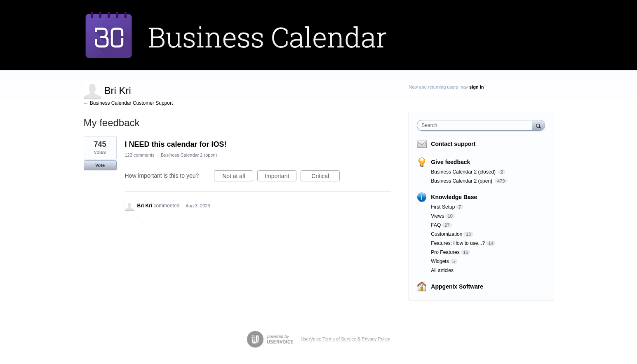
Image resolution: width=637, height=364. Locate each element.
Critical (326, 177)
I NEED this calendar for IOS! (176, 144)
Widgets (440, 261)
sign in (476, 87)
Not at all (238, 177)
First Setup (443, 207)
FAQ (436, 225)
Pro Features (445, 252)
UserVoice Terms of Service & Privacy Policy (345, 339)
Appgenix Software (457, 287)
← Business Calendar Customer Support (128, 103)
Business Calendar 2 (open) (189, 155)
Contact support (453, 144)
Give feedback (450, 162)
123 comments (140, 155)
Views (437, 216)
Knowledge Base (454, 197)
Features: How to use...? (458, 243)
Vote (100, 165)
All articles (442, 270)
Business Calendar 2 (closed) (464, 172)
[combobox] (476, 125)
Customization (447, 234)
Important (281, 177)
